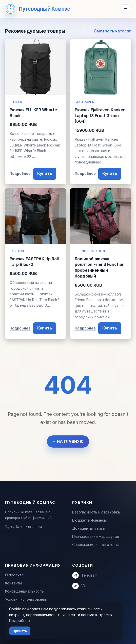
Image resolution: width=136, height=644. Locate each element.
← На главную (68, 441)
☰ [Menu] (125, 9)
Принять (20, 631)
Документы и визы (89, 528)
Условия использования (26, 599)
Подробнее (20, 174)
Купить (45, 173)
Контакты (13, 583)
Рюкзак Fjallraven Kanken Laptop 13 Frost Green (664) (100, 116)
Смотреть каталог (112, 31)
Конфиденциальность (24, 591)
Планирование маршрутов (96, 536)
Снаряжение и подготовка (96, 545)
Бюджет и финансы (89, 520)
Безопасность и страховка (96, 512)
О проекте (14, 575)
